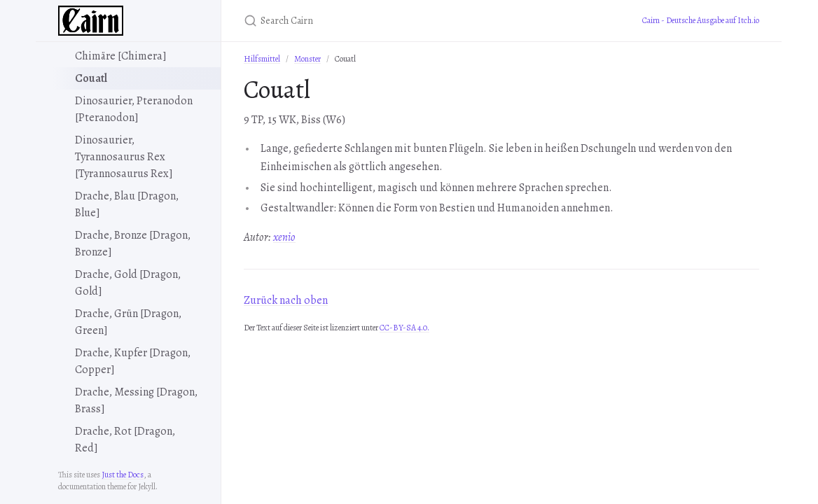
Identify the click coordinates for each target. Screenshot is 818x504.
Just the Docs (123, 475)
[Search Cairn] (409, 21)
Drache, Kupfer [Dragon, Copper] (133, 361)
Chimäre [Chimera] (121, 56)
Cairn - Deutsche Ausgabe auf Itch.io (701, 20)
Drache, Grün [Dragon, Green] (128, 322)
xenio (284, 237)
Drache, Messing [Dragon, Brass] (136, 400)
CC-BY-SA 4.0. (404, 328)
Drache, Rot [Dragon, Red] (125, 440)
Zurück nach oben (286, 300)
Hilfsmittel (262, 59)
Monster (307, 59)
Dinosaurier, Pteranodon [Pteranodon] (134, 109)
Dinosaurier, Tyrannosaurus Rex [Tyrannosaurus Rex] (124, 157)
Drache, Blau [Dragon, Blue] (127, 204)
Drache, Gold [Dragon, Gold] (128, 283)
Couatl (91, 78)
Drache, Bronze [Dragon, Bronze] (133, 244)
